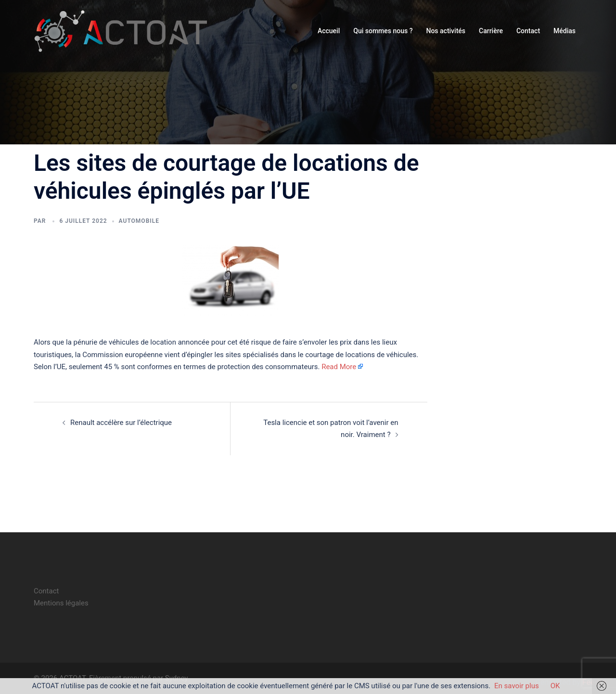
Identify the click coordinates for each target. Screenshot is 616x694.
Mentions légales (61, 603)
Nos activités (446, 31)
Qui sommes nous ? (383, 31)
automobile (139, 221)
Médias (565, 31)
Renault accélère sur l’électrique (121, 423)
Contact (528, 31)
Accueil (329, 31)
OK (555, 686)
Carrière (491, 31)
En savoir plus (517, 686)
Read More (339, 367)
